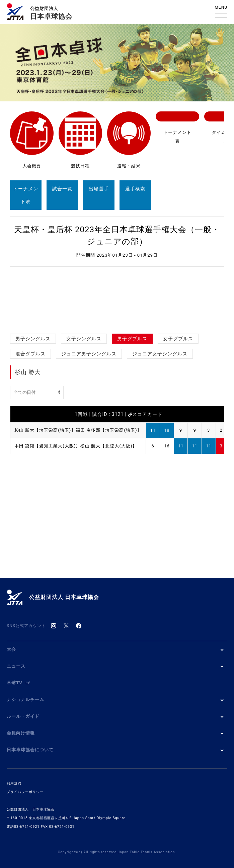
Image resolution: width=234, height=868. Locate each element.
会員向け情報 (21, 733)
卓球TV (18, 683)
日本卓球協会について (30, 750)
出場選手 (99, 189)
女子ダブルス (178, 339)
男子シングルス (33, 339)
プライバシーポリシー (25, 792)
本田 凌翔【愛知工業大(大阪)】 (47, 446)
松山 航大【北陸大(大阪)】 (109, 446)
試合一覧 (62, 189)
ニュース (16, 666)
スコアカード (145, 414)
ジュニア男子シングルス (89, 354)
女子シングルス (84, 339)
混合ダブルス (30, 354)
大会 (11, 649)
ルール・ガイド (23, 716)
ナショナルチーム (25, 700)
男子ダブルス (132, 339)
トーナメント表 (26, 195)
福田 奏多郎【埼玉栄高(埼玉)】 (109, 430)
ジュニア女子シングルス (160, 354)
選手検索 (135, 189)
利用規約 (14, 783)
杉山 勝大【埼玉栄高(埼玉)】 (45, 430)
